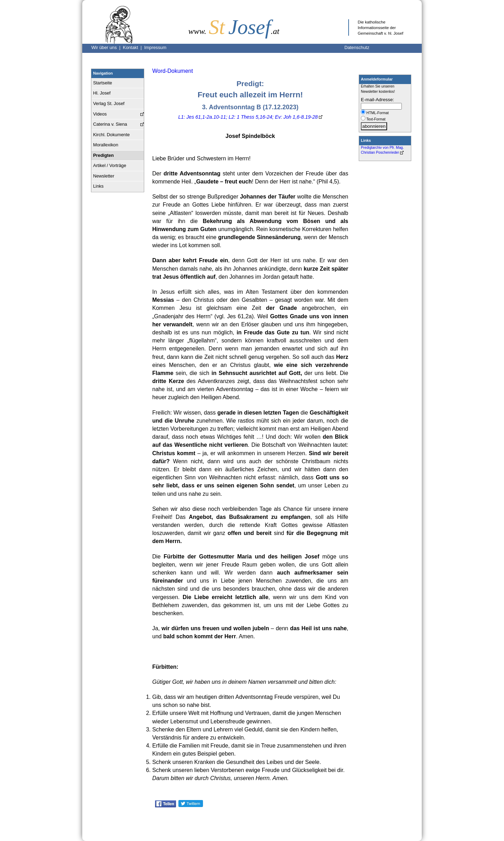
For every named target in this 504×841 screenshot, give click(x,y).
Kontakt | (134, 47)
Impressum (155, 47)
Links (98, 186)
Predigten (103, 155)
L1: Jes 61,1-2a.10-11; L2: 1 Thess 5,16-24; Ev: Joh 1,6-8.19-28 (248, 117)
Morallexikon (106, 145)
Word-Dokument (173, 71)
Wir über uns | (107, 47)
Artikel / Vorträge (110, 165)
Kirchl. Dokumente (111, 135)
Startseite (103, 83)
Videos (100, 114)
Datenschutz (357, 47)
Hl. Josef (102, 93)
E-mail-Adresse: (377, 100)
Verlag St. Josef (109, 103)
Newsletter (104, 176)
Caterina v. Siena (110, 124)
